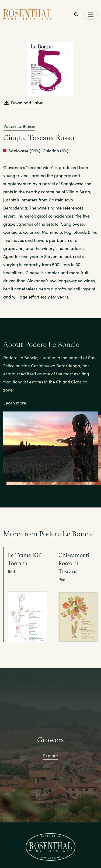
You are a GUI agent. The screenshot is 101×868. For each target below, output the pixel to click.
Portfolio (50, 858)
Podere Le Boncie (19, 126)
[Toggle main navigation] (91, 15)
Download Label (27, 103)
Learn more (15, 403)
